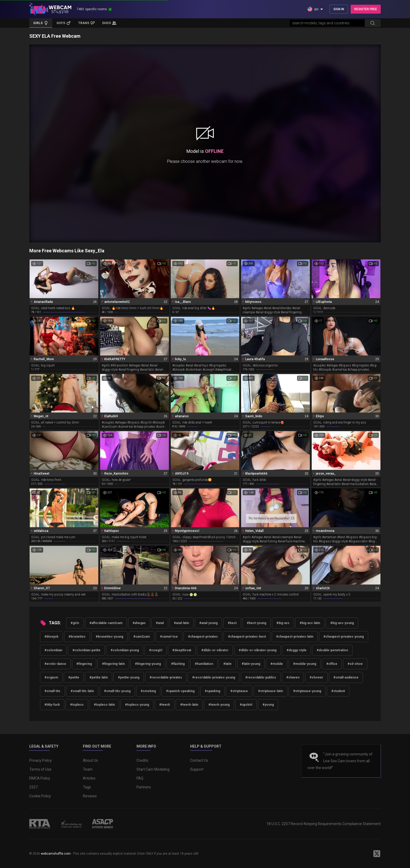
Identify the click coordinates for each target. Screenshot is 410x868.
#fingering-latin (113, 664)
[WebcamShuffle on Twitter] (377, 854)
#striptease (239, 691)
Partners (144, 787)
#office (332, 664)
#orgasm (51, 677)
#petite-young (129, 677)
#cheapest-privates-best (247, 637)
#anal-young (208, 623)
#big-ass (283, 623)
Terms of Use (40, 769)
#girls (75, 623)
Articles (89, 778)
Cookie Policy (40, 796)
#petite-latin (99, 677)
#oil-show (355, 664)
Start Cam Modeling (153, 769)
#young (268, 705)
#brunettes (77, 637)
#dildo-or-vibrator (215, 650)
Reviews (90, 796)
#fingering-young (148, 664)
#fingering (84, 664)
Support (197, 769)
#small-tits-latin (82, 691)
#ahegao (139, 623)
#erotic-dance (55, 664)
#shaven (293, 677)
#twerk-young (219, 705)
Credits (142, 760)
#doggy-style (297, 650)
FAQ (140, 778)
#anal (160, 623)
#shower (316, 677)
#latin (227, 664)
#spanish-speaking (180, 691)
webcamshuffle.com (56, 854)
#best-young (257, 623)
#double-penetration (332, 650)
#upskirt (246, 705)
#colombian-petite (86, 650)
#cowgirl (156, 650)
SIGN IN (339, 9)
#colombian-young (125, 650)
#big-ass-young (342, 623)
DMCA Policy (40, 778)
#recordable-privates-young (214, 677)
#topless (77, 705)
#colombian (53, 650)
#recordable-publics (261, 677)
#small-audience (346, 677)
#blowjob (51, 637)
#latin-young (251, 664)
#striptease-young (307, 691)
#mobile (277, 664)
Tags (87, 787)
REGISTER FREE (366, 9)
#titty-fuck (52, 705)
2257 (33, 787)
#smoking (148, 691)
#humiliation (204, 664)
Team (88, 769)
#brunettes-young (109, 637)
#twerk (165, 705)
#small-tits (52, 691)
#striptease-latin (271, 691)
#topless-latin (104, 705)
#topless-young (137, 705)
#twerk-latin (189, 705)
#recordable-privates (166, 677)
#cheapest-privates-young (344, 637)
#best (232, 623)
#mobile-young (305, 664)
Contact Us (199, 760)
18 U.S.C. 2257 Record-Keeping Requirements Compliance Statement (324, 824)
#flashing (178, 664)
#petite (74, 677)
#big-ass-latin (310, 623)
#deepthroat (182, 650)
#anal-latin (181, 623)
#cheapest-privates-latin (295, 637)
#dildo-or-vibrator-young (258, 650)
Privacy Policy (41, 760)
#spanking (212, 691)
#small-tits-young (117, 691)
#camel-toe (169, 637)
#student (338, 691)
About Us (90, 760)
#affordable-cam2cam (106, 623)
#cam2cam (142, 637)
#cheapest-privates (203, 637)
